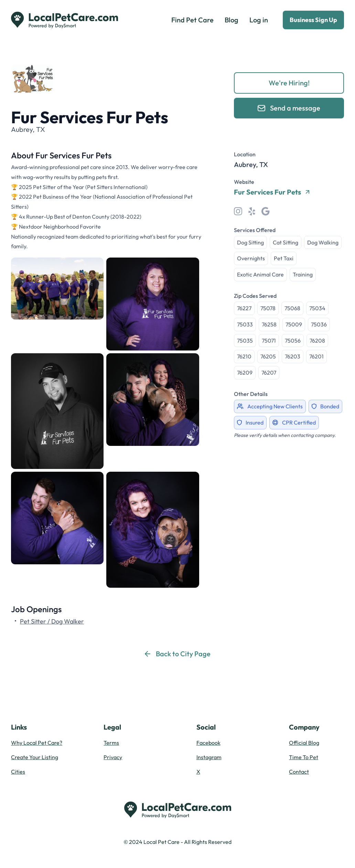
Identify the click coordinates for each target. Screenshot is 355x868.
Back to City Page (178, 654)
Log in (259, 20)
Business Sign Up (313, 20)
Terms (111, 743)
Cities (18, 772)
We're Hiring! (289, 83)
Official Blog (304, 743)
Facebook (208, 743)
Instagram (209, 757)
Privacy (113, 757)
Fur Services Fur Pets (272, 192)
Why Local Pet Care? (37, 743)
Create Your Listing (35, 757)
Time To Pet (304, 757)
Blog (232, 20)
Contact (299, 772)
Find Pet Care (192, 20)
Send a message (289, 108)
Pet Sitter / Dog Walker (52, 621)
